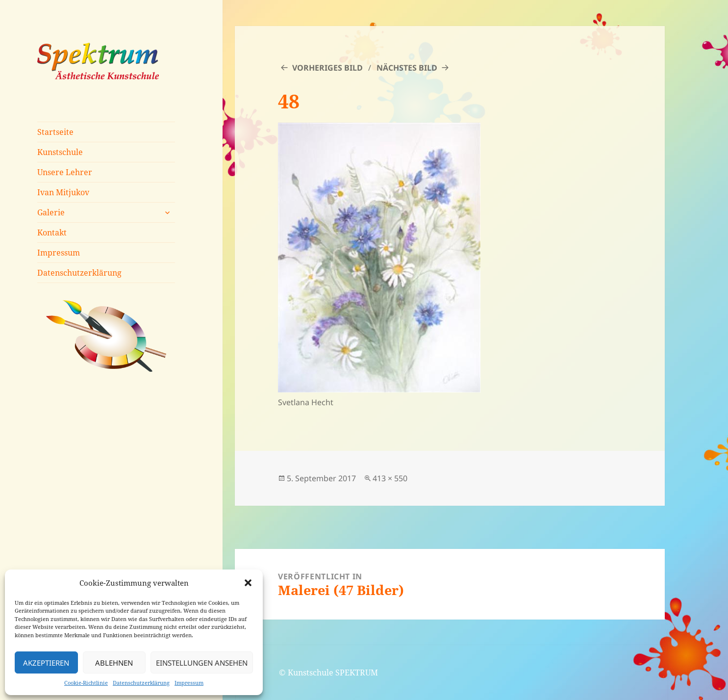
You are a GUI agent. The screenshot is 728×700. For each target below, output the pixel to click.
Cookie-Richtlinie (86, 683)
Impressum (189, 683)
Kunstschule (60, 152)
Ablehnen (114, 663)
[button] (248, 583)
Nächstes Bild (407, 68)
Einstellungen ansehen (202, 663)
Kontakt (52, 233)
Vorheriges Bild (327, 68)
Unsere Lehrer (65, 172)
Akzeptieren (46, 663)
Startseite (55, 132)
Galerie (51, 212)
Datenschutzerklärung (141, 683)
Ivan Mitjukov (63, 192)
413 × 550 (390, 478)
